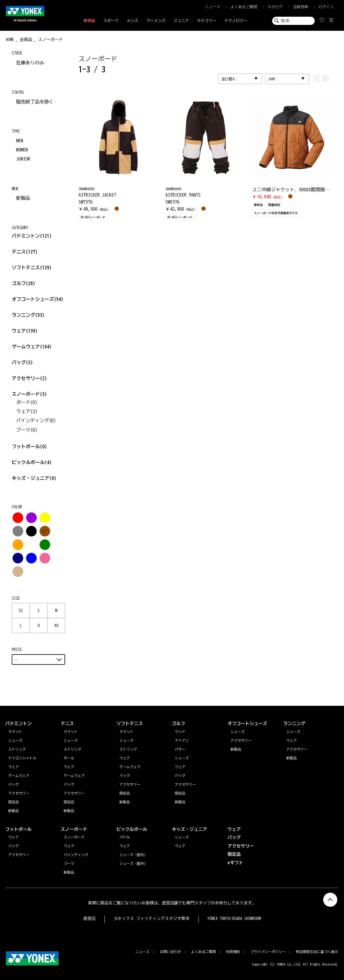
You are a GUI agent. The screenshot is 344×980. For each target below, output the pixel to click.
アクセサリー (29, 378)
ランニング (28, 315)
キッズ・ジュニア (34, 478)
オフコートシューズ (38, 299)
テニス (19, 252)
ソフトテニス (32, 267)
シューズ (293, 732)
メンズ (132, 21)
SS (21, 611)
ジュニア (181, 21)
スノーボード (29, 394)
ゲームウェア (32, 347)
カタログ (275, 7)
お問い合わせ (170, 952)
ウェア (25, 331)
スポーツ (111, 21)
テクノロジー (236, 21)
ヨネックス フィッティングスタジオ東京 (151, 918)
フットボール (29, 446)
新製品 (23, 198)
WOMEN (22, 150)
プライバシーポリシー (268, 952)
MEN (20, 141)
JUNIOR (23, 159)
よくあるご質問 (244, 7)
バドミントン (26, 236)
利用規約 (233, 952)
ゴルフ (23, 283)
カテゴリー (207, 21)
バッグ (22, 362)
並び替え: (229, 79)
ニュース (213, 7)
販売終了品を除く (35, 102)
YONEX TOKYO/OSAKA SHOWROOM (234, 918)
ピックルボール (32, 462)
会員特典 (301, 7)
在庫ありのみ (30, 63)
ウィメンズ (156, 21)
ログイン (326, 7)
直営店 (89, 918)
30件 (272, 79)
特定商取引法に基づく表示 (317, 952)
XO (56, 626)
